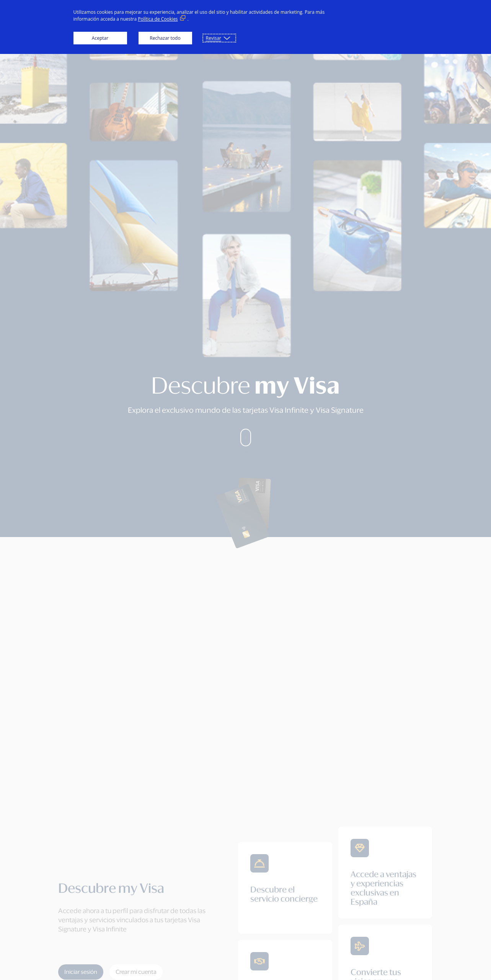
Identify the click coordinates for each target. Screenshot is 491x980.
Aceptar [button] (100, 38)
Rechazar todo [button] (165, 38)
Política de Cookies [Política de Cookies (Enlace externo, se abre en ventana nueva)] (158, 19)
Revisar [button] (214, 38)
